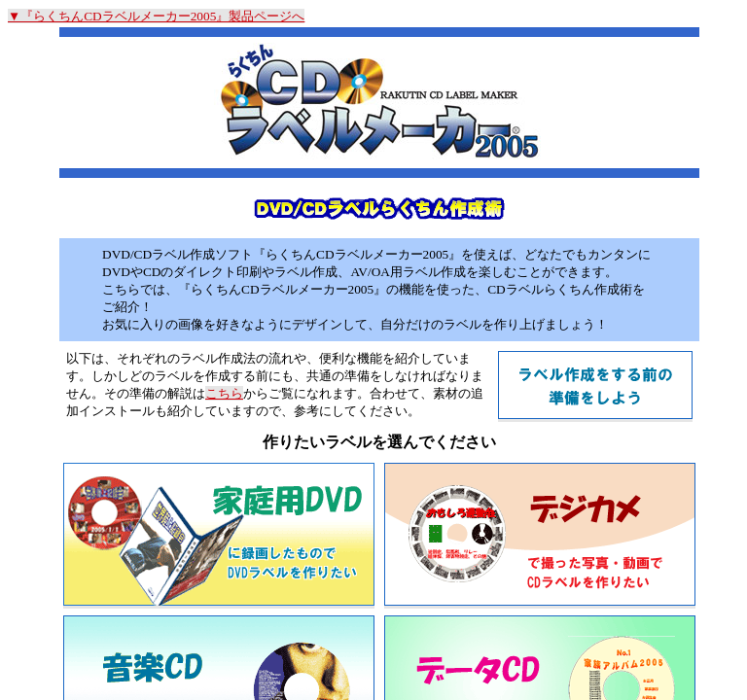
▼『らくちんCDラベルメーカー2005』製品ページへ (156, 16)
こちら (224, 393)
